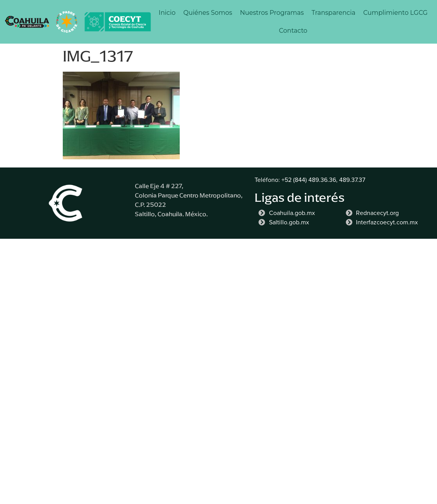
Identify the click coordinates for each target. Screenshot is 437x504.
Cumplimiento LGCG (395, 13)
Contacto (293, 31)
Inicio (167, 13)
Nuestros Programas (272, 13)
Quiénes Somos (208, 13)
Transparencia (333, 13)
